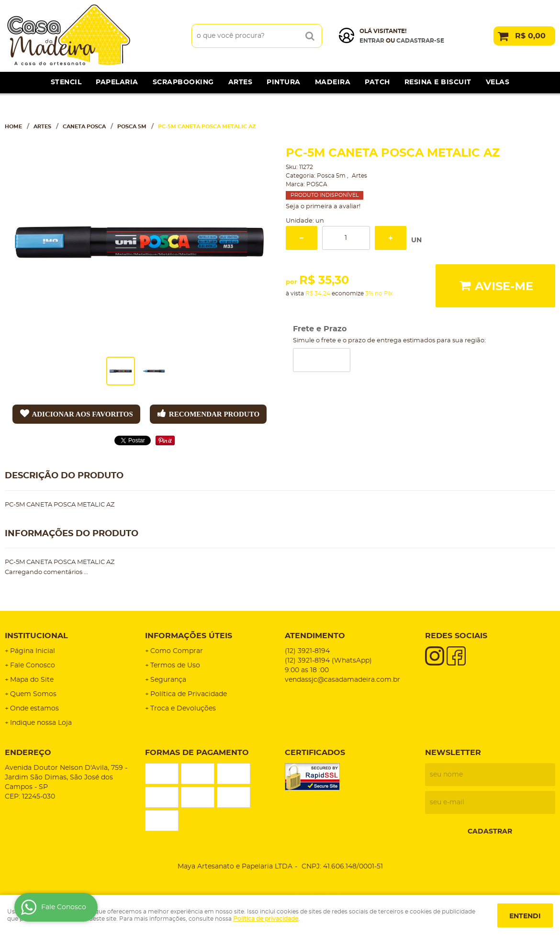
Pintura (284, 82)
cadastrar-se (420, 41)
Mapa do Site (32, 680)
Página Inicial (33, 651)
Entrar (372, 41)
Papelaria (117, 82)
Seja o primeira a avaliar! (323, 207)
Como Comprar (177, 651)
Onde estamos (34, 709)
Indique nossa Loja (41, 723)
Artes (241, 82)
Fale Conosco (33, 665)
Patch (377, 82)
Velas (498, 82)
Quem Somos (33, 694)
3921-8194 (307, 651)
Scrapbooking (183, 82)
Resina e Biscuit (438, 82)
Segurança (168, 680)
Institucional (36, 636)
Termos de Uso (175, 665)
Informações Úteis (189, 636)
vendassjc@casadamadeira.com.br (342, 680)
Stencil (66, 82)
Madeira (333, 82)
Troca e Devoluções (183, 709)
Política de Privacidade (189, 694)
